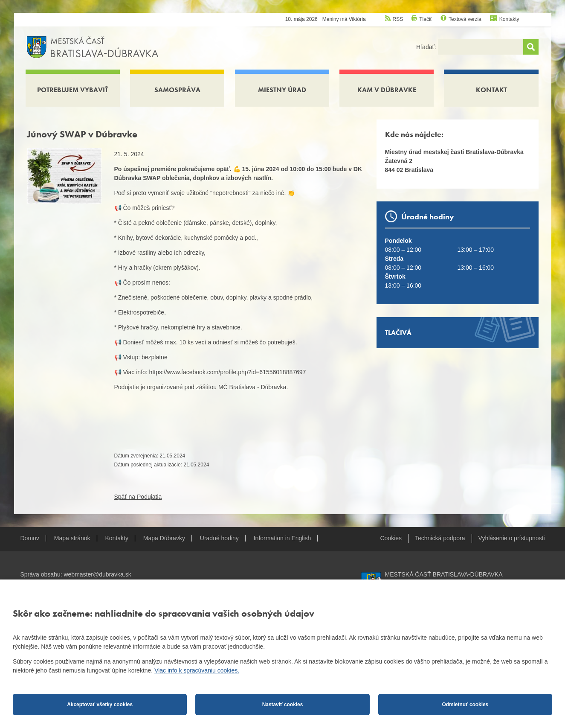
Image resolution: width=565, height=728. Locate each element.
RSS (398, 19)
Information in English (282, 538)
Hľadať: (427, 47)
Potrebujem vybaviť (72, 90)
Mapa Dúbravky (164, 538)
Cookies (391, 538)
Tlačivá (398, 333)
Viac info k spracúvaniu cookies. (197, 670)
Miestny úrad (282, 90)
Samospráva (177, 90)
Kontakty (509, 19)
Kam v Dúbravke (387, 90)
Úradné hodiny (219, 538)
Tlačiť (426, 19)
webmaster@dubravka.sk (97, 574)
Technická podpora (440, 538)
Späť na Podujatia (138, 497)
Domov (30, 538)
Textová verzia (465, 19)
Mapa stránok (72, 538)
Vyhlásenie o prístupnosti (512, 538)
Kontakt (491, 90)
